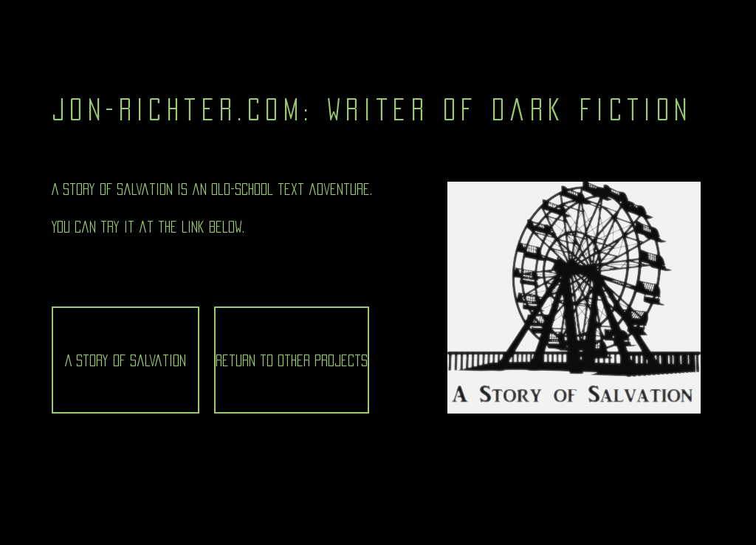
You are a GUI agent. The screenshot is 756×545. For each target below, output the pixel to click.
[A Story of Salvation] (126, 360)
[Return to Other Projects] (292, 360)
